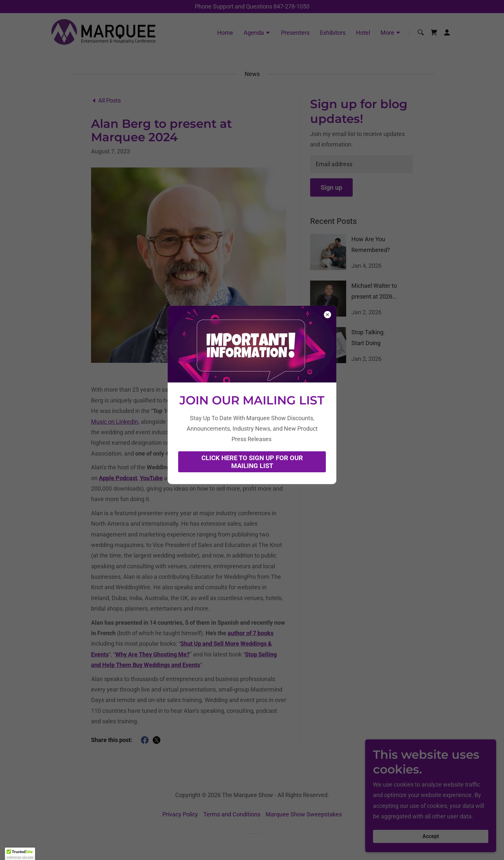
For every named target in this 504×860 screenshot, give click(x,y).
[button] (20, 854)
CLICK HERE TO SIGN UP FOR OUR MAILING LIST (252, 462)
